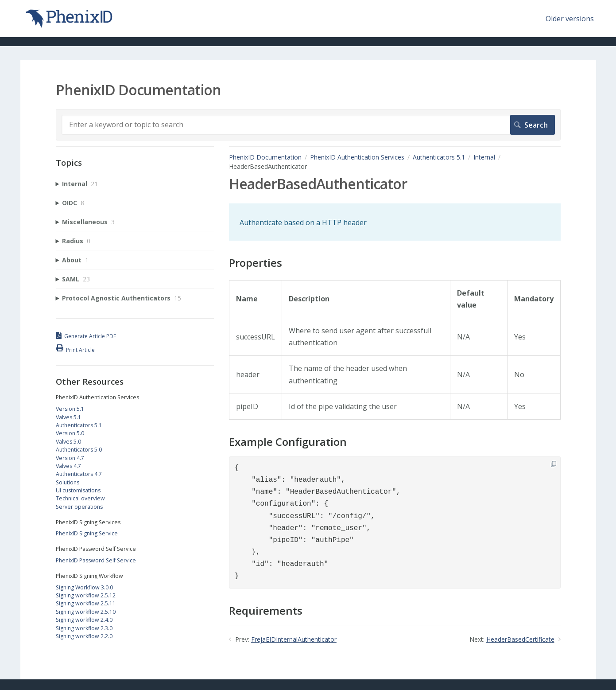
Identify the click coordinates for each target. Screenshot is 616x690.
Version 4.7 (70, 458)
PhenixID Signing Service (87, 533)
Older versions (570, 19)
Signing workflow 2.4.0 (84, 620)
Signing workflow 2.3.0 (84, 628)
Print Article (80, 350)
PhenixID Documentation (265, 157)
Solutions (68, 482)
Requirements (266, 611)
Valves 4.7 (68, 466)
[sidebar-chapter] (135, 184)
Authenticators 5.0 (79, 450)
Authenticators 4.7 (79, 474)
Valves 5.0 (68, 442)
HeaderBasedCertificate (520, 639)
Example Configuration (288, 442)
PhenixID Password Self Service (96, 560)
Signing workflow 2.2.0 (84, 636)
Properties (256, 263)
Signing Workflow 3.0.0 (84, 587)
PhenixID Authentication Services (357, 157)
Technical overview (80, 498)
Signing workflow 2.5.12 (86, 595)
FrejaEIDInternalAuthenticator (294, 639)
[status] (395, 222)
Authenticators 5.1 (439, 157)
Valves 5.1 (68, 417)
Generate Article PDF (90, 336)
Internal (484, 157)
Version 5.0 (70, 433)
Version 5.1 (70, 409)
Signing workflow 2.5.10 (86, 612)
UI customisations (78, 490)
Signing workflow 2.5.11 (86, 603)
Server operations (79, 507)
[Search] (308, 125)
